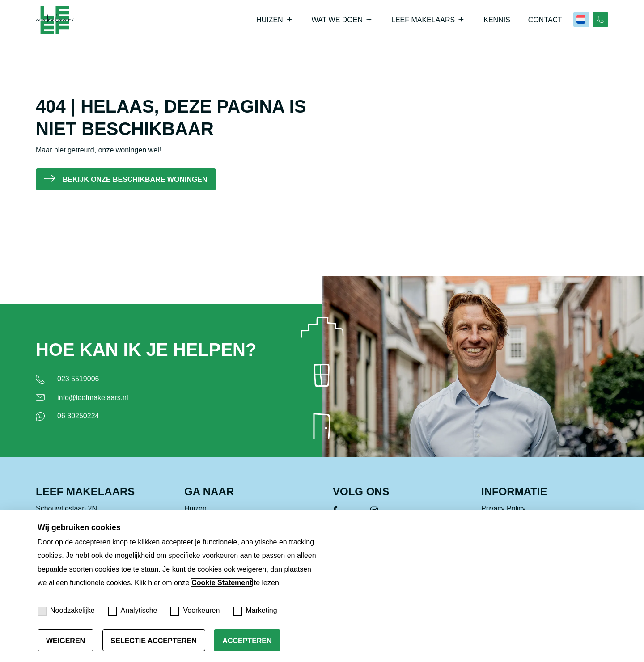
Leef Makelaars (423, 20)
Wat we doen (337, 20)
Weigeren (66, 641)
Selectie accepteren (154, 641)
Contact (545, 20)
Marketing (255, 611)
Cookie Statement (222, 583)
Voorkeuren (195, 611)
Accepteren (247, 641)
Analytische (133, 611)
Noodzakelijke (66, 611)
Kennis (497, 20)
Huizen (270, 20)
